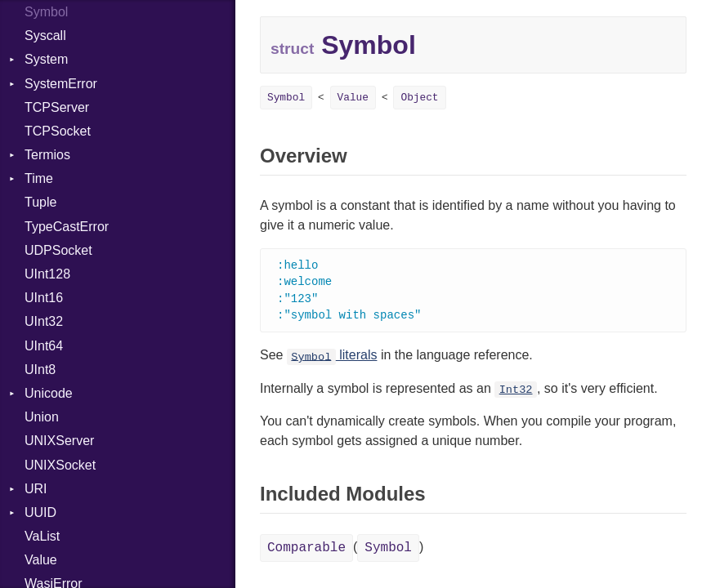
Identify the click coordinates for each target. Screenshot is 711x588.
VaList (42, 536)
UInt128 (47, 274)
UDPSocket (58, 250)
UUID (40, 512)
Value (41, 560)
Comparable (306, 551)
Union (42, 417)
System (46, 59)
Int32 (516, 393)
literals (332, 358)
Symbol (286, 98)
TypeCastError (67, 227)
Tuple (40, 202)
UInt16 (44, 298)
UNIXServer (59, 441)
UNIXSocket (60, 465)
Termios (47, 155)
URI (36, 489)
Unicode (49, 393)
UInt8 (40, 370)
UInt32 (44, 321)
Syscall (45, 36)
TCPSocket (58, 131)
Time (39, 178)
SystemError (61, 84)
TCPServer (57, 107)
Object (419, 98)
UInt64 (44, 346)
